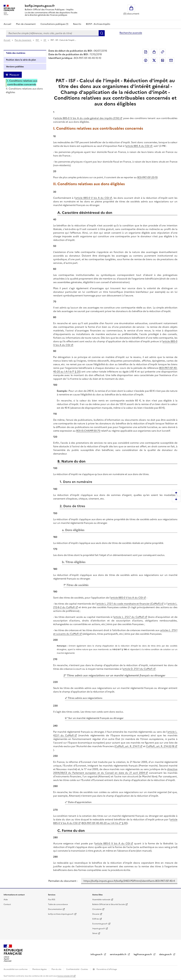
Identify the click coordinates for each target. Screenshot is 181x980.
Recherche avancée (131, 33)
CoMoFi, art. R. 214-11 (127, 746)
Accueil (7, 24)
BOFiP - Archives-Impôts (98, 24)
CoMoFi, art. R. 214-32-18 (160, 746)
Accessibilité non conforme (16, 969)
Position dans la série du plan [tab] (21, 60)
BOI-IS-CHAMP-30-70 (88, 431)
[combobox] (52, 33)
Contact (7, 904)
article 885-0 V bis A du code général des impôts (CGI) (87, 118)
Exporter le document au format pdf (146, 52)
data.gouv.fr (166, 954)
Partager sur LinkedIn (163, 60)
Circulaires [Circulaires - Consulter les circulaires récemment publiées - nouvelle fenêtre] (97, 909)
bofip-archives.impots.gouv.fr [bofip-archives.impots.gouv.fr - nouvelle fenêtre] (61, 914)
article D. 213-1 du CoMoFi (138, 669)
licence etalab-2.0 (65, 976)
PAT (38, 40)
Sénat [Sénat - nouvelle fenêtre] (95, 933)
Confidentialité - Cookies (77, 969)
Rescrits (77, 24)
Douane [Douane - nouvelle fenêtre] (96, 914)
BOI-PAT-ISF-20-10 (147, 177)
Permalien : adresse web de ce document (163, 52)
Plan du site (57, 969)
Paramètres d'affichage (107, 969)
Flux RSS (52, 900)
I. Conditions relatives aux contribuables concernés (22, 83)
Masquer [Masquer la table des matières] (14, 75)
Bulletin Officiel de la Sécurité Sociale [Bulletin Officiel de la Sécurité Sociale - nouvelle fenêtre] (109, 904)
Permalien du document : (63, 881)
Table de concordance (58, 904)
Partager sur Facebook (146, 60)
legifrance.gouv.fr (143, 954)
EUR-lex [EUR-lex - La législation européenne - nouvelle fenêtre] (96, 919)
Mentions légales (40, 969)
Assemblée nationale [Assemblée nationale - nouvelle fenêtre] (101, 900)
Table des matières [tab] (16, 53)
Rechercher (102, 33)
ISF (45, 40)
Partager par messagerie (171, 60)
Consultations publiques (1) (54, 24)
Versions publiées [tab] (15, 67)
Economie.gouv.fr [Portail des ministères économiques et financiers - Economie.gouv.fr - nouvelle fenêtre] (100, 924)
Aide (6, 900)
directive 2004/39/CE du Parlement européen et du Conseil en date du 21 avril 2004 (115, 771)
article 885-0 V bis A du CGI (92, 198)
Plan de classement (23, 40)
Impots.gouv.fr (99, 929)
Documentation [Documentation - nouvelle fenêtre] (55, 909)
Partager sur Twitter (154, 60)
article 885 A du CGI (138, 146)
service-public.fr (118, 954)
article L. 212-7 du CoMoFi (129, 617)
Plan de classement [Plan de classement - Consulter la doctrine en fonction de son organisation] (26, 24)
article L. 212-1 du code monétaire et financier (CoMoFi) (128, 604)
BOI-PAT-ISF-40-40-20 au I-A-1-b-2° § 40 (104, 823)
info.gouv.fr (97, 954)
